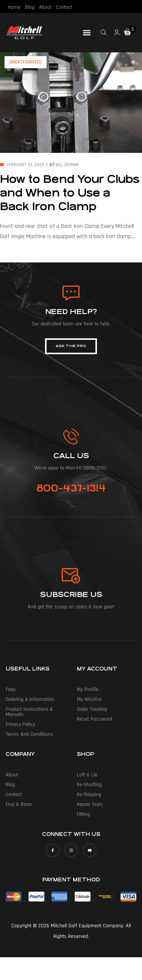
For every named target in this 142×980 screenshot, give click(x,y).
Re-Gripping (89, 795)
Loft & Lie (87, 775)
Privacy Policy (20, 724)
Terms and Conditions (29, 734)
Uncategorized (26, 62)
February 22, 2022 (25, 165)
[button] (87, 32)
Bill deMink (67, 165)
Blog (30, 7)
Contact (64, 7)
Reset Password (94, 719)
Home (14, 7)
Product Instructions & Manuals (29, 712)
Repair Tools (90, 804)
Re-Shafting (89, 785)
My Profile (88, 689)
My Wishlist (89, 699)
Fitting (83, 814)
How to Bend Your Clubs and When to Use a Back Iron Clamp (70, 193)
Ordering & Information (30, 699)
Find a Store (19, 804)
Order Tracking (92, 709)
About (45, 7)
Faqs (11, 689)
